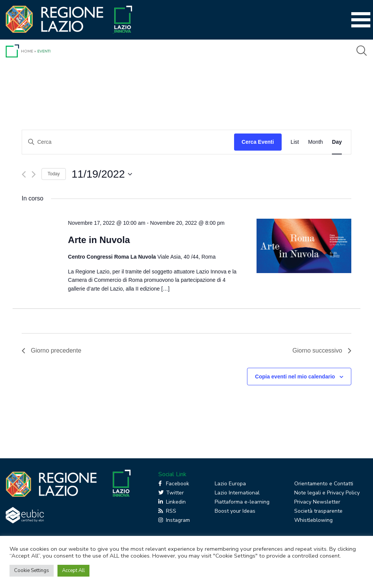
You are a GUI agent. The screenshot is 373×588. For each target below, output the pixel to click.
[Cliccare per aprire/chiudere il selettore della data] (102, 174)
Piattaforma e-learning (242, 502)
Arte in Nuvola (99, 240)
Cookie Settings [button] (32, 571)
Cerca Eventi (258, 142)
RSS (167, 511)
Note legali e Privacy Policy (327, 493)
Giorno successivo (322, 350)
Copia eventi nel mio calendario (295, 377)
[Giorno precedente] (24, 174)
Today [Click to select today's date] (54, 174)
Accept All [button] (73, 571)
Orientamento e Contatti (324, 484)
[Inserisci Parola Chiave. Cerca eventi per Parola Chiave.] (128, 142)
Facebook (174, 484)
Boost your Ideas (235, 511)
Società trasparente (318, 511)
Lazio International (237, 493)
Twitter (171, 493)
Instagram (174, 520)
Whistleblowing (313, 520)
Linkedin (172, 502)
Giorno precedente (52, 350)
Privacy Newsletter (317, 502)
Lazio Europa (230, 484)
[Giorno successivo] (34, 174)
